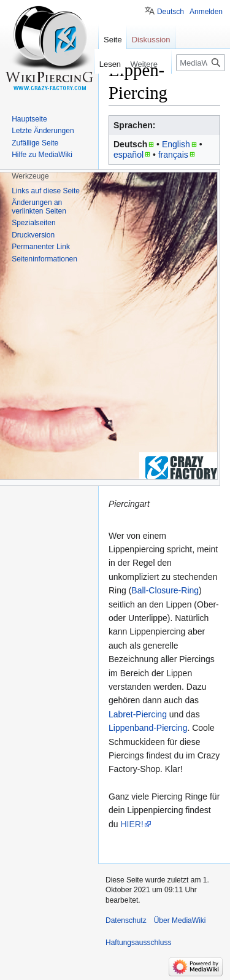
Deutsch (171, 12)
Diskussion (151, 40)
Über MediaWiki (180, 920)
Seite (113, 40)
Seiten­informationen (44, 259)
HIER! (132, 824)
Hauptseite (29, 119)
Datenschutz (126, 920)
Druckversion (33, 235)
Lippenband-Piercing (148, 728)
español (128, 155)
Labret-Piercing (138, 714)
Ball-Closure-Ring (165, 590)
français (173, 155)
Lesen (108, 64)
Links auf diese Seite (46, 191)
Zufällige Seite (35, 143)
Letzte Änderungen (43, 131)
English (176, 144)
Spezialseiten (33, 223)
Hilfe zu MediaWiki (42, 155)
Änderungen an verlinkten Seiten (39, 207)
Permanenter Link (41, 247)
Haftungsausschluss (138, 943)
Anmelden (206, 12)
